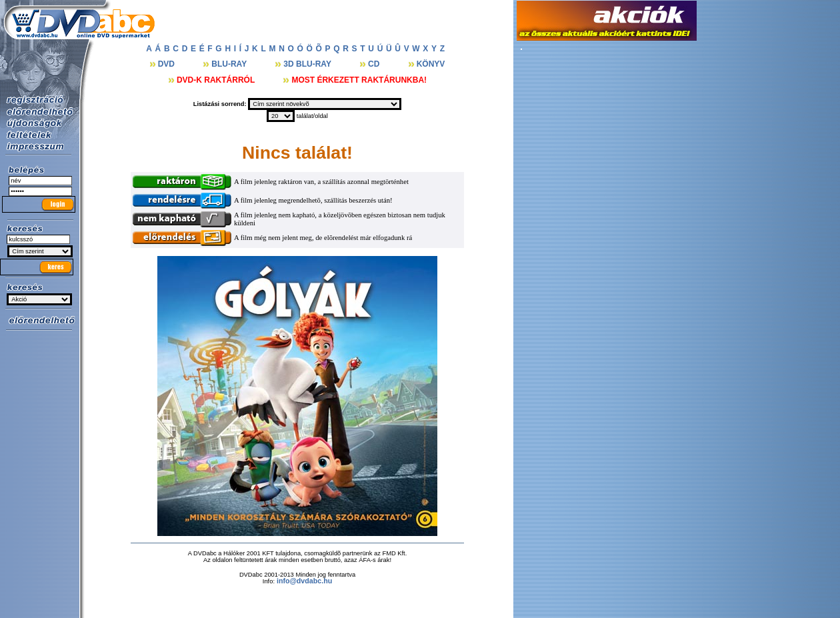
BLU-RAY (230, 64)
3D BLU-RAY (308, 64)
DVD (168, 64)
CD (375, 64)
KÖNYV (431, 64)
